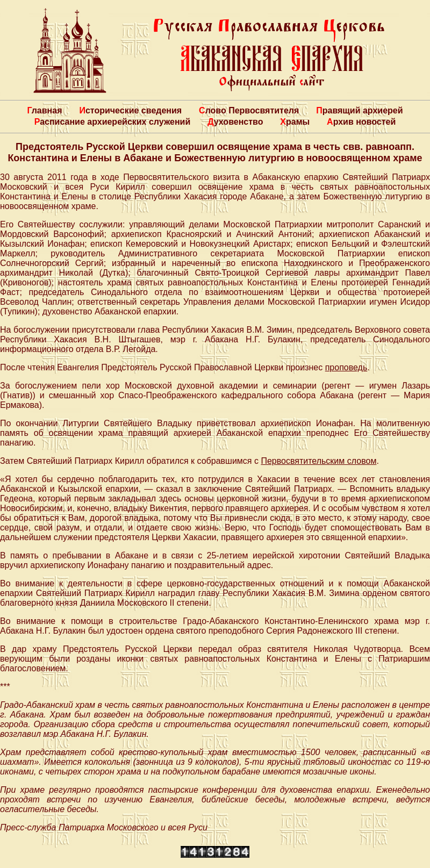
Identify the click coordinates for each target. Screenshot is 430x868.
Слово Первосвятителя (249, 110)
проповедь (346, 367)
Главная (44, 110)
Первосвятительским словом (318, 461)
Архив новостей (361, 122)
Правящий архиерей (359, 110)
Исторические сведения (130, 110)
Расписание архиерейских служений (113, 122)
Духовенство (235, 122)
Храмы (295, 122)
